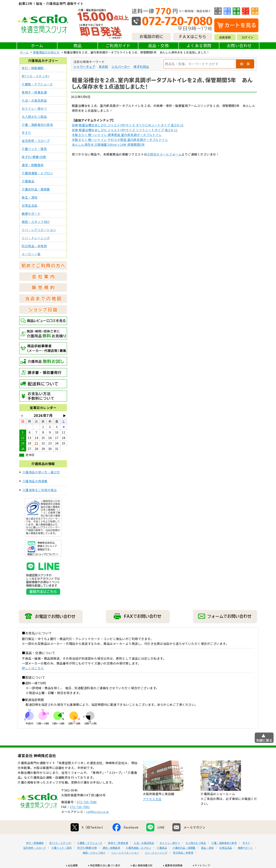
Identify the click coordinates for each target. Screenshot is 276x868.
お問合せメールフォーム (164, 154)
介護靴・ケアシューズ (37, 84)
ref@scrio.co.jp (98, 812)
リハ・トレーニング (36, 238)
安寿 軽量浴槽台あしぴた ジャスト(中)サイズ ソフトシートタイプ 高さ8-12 (125, 130)
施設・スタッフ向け (36, 222)
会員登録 (225, 37)
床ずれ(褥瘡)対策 (34, 157)
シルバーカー (121, 67)
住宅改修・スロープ (36, 141)
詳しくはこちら (33, 668)
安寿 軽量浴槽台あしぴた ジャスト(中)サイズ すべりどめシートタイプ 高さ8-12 (128, 125)
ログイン (248, 37)
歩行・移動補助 (33, 68)
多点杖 (103, 67)
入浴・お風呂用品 (34, 100)
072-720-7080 (87, 802)
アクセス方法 (152, 799)
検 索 (245, 64)
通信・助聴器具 (33, 165)
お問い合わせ (239, 45)
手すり (26, 133)
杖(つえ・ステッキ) (35, 76)
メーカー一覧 (31, 254)
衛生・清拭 (30, 198)
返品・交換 (159, 45)
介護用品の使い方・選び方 (41, 472)
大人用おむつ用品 (34, 117)
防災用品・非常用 (34, 246)
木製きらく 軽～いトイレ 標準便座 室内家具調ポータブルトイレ (117, 135)
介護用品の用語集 (35, 481)
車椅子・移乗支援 (34, 92)
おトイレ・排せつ (34, 109)
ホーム (37, 45)
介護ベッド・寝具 (34, 149)
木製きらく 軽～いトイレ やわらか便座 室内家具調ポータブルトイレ (120, 140)
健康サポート (31, 214)
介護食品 (28, 181)
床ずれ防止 (141, 67)
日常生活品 (30, 206)
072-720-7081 (80, 807)
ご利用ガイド (118, 45)
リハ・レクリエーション (39, 230)
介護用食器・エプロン (37, 173)
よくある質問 (199, 45)
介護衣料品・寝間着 (36, 190)
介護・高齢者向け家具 (37, 125)
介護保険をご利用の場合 (40, 490)
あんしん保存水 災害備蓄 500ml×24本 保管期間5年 (108, 144)
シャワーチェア (84, 67)
